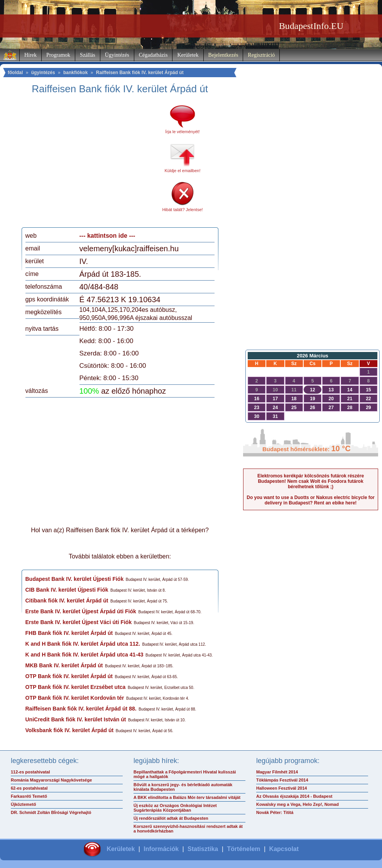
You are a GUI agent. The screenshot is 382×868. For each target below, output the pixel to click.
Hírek (30, 55)
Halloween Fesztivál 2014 (281, 788)
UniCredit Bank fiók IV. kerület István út (76, 719)
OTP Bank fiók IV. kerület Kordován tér (75, 698)
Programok (58, 55)
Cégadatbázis (153, 55)
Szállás (88, 55)
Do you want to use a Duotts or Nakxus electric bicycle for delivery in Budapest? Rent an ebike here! (310, 500)
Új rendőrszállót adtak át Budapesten (171, 818)
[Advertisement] (90, 164)
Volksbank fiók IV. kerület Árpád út (70, 730)
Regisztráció (261, 55)
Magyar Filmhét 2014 (277, 772)
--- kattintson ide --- (107, 236)
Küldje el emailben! (183, 171)
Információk (161, 849)
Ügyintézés (117, 55)
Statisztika (203, 849)
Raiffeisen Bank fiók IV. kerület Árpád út (140, 73)
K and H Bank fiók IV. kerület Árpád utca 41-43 (85, 655)
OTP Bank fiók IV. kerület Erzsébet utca (76, 687)
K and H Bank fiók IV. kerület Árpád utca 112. (83, 644)
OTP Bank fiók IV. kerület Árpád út (69, 676)
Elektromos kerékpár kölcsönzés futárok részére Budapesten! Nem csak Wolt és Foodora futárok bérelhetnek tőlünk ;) (311, 481)
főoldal (15, 73)
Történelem (243, 849)
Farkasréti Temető (29, 796)
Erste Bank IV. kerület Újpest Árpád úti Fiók (81, 611)
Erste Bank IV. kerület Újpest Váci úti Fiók (79, 622)
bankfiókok (75, 73)
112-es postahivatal (30, 772)
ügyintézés (43, 73)
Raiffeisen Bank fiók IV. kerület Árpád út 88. (81, 709)
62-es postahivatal (29, 788)
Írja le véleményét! (182, 132)
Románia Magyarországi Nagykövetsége (51, 780)
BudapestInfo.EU (311, 26)
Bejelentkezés (223, 55)
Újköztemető (23, 804)
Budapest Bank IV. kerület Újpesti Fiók (75, 579)
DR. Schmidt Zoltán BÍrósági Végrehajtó (51, 812)
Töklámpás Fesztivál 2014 (282, 780)
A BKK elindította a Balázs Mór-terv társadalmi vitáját (187, 797)
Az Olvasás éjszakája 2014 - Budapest (294, 796)
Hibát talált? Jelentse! (182, 210)
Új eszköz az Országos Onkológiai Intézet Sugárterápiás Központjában (175, 808)
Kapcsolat (284, 849)
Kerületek (188, 55)
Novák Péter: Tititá (275, 812)
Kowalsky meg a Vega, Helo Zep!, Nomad (297, 804)
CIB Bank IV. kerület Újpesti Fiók (67, 590)
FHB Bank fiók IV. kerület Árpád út (69, 633)
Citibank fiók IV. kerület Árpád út (67, 601)
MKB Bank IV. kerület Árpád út (64, 665)
